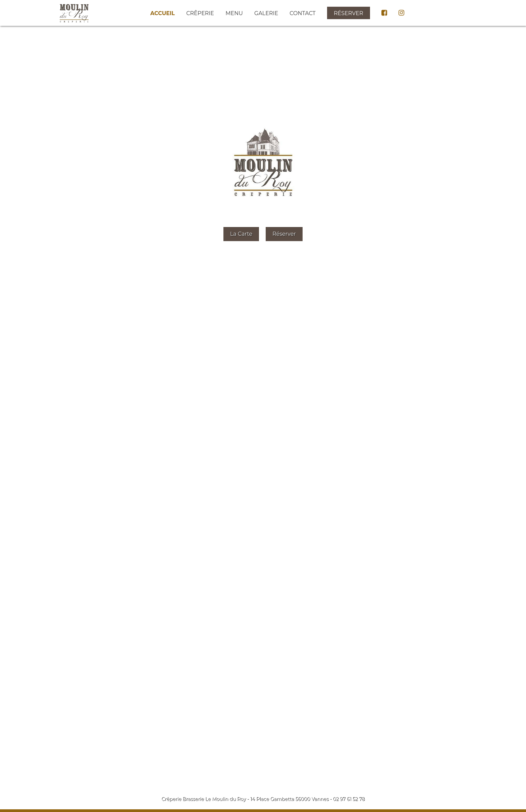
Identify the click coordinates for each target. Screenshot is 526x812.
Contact (302, 13)
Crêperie (200, 13)
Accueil (163, 13)
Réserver (349, 13)
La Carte (241, 234)
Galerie (266, 13)
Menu (234, 13)
